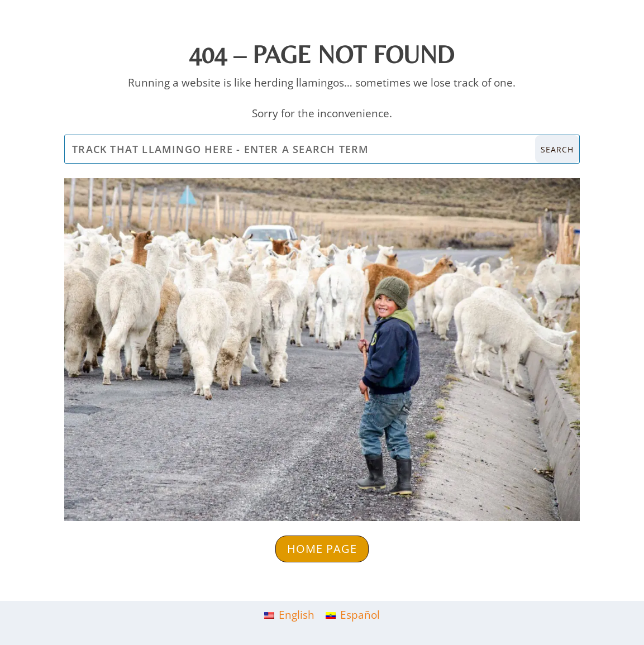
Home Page (322, 549)
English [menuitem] (297, 615)
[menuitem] (289, 615)
